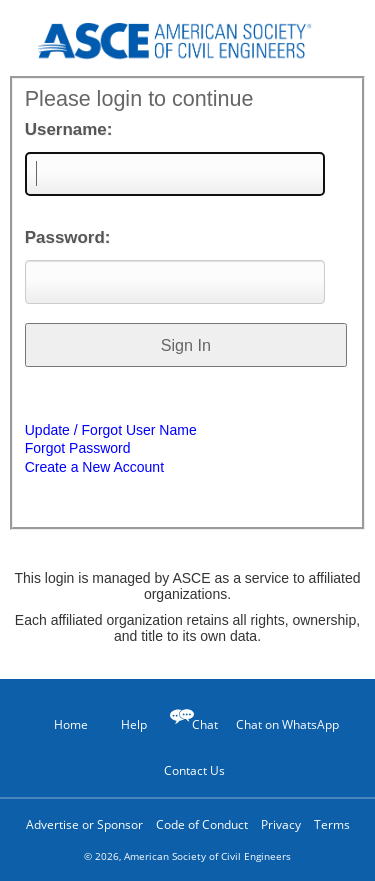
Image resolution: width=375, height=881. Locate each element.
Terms (332, 824)
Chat (205, 724)
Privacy (281, 824)
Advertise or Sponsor (84, 824)
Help (124, 724)
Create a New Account (94, 467)
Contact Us (187, 770)
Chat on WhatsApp (287, 724)
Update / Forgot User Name (111, 430)
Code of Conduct (202, 824)
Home (62, 724)
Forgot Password (78, 448)
